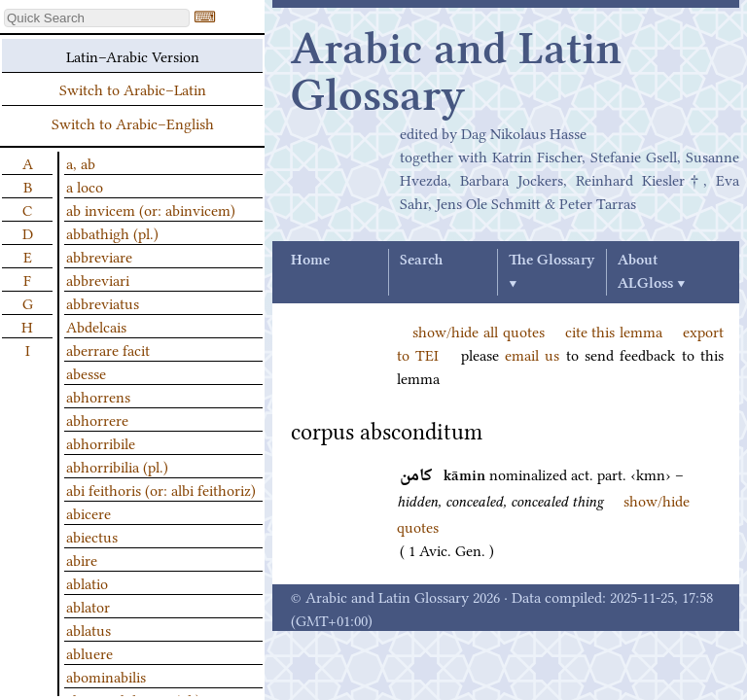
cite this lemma (614, 331)
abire (82, 559)
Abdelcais (96, 326)
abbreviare (99, 256)
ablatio (87, 582)
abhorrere (97, 419)
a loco (85, 186)
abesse (86, 372)
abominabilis (106, 676)
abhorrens (98, 396)
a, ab (81, 162)
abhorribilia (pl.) (117, 466)
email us (532, 354)
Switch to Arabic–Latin (133, 88)
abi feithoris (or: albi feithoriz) (161, 489)
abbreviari (98, 279)
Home (310, 261)
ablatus (89, 629)
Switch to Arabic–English (133, 122)
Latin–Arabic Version (133, 55)
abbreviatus (103, 302)
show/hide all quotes (479, 331)
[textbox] (97, 18)
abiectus (92, 536)
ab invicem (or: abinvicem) (151, 209)
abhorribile (101, 442)
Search (421, 261)
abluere (89, 652)
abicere (89, 512)
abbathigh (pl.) (112, 232)
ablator (88, 606)
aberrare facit (108, 349)
